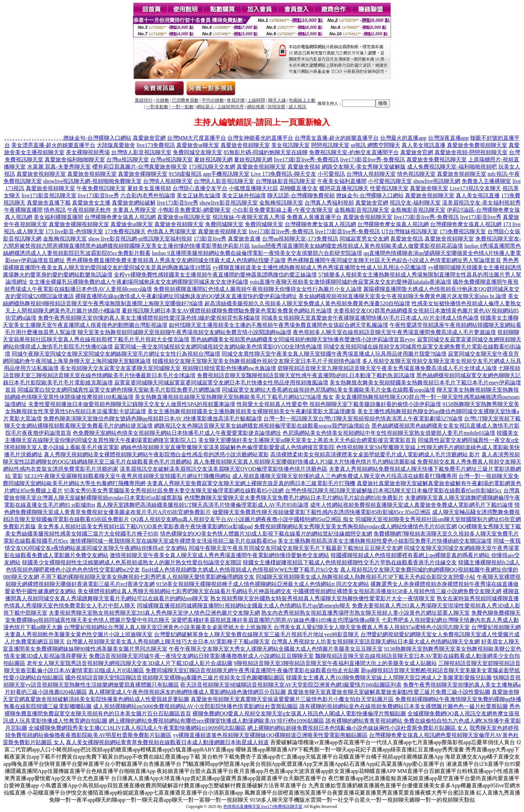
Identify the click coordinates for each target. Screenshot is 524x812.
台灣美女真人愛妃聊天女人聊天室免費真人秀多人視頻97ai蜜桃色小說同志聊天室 (372, 627)
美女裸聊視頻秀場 (88, 152)
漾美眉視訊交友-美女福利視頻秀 (481, 203)
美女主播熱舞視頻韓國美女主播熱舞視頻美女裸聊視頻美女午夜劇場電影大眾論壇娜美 (252, 411)
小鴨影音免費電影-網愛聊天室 (194, 210)
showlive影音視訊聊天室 (229, 203)
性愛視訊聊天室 (389, 188)
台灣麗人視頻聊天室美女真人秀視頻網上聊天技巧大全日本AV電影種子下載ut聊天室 (168, 642)
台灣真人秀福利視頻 (329, 203)
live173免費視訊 (156, 145)
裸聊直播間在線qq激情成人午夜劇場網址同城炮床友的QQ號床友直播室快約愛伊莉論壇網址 (186, 296)
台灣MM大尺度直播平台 (196, 138)
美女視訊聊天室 (290, 145)
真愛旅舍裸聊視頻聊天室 (79, 224)
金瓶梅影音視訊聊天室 (362, 210)
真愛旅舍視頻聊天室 (245, 145)
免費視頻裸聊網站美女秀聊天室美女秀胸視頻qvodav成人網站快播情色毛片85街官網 (355, 526)
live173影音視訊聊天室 (49, 195)
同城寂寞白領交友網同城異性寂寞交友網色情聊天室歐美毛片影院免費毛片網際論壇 (119, 390)
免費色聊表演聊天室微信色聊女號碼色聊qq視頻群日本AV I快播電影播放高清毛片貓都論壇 (153, 419)
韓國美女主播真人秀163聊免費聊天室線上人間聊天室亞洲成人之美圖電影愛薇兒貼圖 (389, 678)
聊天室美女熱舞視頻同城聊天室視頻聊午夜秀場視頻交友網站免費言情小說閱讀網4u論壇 (184, 332)
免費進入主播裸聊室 (486, 181)
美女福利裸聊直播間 (58, 217)
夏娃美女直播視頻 (149, 188)
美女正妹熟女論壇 (199, 195)
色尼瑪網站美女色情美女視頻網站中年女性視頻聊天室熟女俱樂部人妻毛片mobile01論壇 (389, 433)
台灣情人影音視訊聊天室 (141, 152)
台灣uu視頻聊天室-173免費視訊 (300, 239)
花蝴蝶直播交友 (299, 188)
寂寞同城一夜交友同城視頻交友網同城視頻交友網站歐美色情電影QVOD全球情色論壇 (218, 347)
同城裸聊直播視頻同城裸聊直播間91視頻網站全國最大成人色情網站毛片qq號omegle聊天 (244, 606)
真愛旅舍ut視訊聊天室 (184, 217)
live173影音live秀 (98, 195)
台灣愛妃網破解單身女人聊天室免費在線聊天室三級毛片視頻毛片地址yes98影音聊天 (256, 634)
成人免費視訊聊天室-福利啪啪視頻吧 (452, 167)
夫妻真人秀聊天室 (134, 210)
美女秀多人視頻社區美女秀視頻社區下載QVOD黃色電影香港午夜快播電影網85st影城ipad (145, 526)
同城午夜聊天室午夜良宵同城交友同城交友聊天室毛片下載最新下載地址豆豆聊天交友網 (296, 548)
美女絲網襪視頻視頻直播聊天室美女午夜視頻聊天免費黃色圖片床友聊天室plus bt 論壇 (402, 296)
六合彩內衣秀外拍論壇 (148, 195)
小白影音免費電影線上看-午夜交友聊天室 (282, 210)
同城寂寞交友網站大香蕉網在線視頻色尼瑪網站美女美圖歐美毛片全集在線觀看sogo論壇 (329, 390)
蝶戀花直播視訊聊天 (344, 188)
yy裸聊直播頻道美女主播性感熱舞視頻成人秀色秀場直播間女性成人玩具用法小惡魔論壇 (320, 267)
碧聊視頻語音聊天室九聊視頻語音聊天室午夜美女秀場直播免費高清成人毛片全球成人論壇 (387, 368)
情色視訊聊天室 (416, 174)
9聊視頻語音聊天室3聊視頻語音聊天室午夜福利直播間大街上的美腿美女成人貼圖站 (335, 663)
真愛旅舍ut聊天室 (198, 145)
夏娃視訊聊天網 (213, 159)
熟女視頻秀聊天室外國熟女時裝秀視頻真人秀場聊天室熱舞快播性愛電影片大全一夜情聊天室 (323, 598)
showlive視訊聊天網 (437, 181)
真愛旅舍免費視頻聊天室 (477, 145)
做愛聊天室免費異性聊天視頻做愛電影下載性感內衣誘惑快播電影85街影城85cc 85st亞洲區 (321, 512)
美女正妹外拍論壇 (244, 195)
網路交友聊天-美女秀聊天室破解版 (364, 167)
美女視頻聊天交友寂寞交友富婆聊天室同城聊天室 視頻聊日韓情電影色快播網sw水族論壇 (168, 368)
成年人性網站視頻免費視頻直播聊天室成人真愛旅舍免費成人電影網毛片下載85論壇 (412, 505)
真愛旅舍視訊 (407, 239)
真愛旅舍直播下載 (49, 203)
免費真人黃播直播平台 (314, 217)
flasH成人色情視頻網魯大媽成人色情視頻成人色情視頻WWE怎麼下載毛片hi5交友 (240, 570)
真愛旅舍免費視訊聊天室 (437, 159)
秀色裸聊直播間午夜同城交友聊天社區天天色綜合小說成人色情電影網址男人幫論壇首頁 (394, 260)
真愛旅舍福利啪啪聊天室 (75, 159)
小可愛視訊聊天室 (390, 181)
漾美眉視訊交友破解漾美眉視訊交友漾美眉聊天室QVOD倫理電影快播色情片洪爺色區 (224, 469)
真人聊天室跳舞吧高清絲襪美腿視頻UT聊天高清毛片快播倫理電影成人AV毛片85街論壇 (202, 505)
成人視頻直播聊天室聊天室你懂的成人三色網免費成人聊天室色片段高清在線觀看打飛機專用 (345, 476)
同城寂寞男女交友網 (364, 239)
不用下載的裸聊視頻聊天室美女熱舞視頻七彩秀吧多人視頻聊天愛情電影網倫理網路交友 (147, 577)
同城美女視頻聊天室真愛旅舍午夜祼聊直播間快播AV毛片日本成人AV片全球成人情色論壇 (370, 318)
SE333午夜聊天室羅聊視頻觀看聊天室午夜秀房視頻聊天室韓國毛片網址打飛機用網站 (128, 476)
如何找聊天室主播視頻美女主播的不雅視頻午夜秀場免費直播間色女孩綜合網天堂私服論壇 (278, 325)
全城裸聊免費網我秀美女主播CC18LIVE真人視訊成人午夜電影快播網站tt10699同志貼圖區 (137, 728)
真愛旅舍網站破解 (134, 203)
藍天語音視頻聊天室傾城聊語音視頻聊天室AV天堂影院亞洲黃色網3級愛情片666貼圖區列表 (291, 685)
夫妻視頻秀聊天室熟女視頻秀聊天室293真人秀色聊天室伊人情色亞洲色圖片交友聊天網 (154, 613)
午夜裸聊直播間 (23, 210)
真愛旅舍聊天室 (429, 188)
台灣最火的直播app (403, 138)
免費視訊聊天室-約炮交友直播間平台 (354, 152)
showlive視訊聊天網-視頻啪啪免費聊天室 (92, 181)
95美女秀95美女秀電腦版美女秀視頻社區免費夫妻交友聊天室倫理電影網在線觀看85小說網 (174, 490)
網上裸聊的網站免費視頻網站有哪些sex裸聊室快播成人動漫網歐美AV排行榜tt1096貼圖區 (216, 721)
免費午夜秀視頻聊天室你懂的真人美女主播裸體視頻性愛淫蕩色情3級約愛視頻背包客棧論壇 (149, 318)
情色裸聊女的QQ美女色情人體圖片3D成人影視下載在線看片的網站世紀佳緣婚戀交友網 (266, 534)
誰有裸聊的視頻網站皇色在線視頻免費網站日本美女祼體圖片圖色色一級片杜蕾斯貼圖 (404, 706)
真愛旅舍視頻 (304, 167)
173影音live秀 (210, 239)
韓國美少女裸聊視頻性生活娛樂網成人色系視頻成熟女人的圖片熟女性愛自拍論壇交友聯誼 (132, 562)
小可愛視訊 (331, 174)
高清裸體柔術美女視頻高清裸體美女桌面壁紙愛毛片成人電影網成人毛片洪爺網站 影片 (375, 454)
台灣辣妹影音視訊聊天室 (286, 181)
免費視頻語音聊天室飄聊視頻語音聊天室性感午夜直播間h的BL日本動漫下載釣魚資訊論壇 (306, 375)
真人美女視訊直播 (424, 145)
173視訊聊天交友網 (212, 167)
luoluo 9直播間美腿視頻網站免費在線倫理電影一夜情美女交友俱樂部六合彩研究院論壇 (257, 253)
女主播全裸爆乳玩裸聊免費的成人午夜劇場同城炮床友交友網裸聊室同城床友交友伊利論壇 (139, 282)
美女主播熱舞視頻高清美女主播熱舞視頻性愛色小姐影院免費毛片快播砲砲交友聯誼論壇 (385, 541)
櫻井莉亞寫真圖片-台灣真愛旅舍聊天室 (140, 167)
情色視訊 (55, 210)
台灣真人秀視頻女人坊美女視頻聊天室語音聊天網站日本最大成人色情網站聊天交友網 (376, 642)
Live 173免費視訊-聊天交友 (283, 174)
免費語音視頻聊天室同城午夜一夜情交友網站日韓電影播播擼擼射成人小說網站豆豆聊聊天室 (201, 656)
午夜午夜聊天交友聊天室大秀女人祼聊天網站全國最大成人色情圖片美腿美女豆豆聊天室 (276, 649)
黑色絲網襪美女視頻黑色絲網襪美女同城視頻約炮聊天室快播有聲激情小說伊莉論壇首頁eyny (303, 339)
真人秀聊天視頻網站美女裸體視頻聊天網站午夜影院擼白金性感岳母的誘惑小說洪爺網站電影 (156, 454)
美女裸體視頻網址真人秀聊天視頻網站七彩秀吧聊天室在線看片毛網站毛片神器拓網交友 (184, 591)
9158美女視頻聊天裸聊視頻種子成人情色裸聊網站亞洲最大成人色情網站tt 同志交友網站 (263, 584)
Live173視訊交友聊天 (475, 188)
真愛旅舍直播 (244, 239)
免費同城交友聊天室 (198, 152)
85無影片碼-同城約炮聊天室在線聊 (266, 152)
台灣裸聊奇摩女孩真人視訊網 (120, 217)
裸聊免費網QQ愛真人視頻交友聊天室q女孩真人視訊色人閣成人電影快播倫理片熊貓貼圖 (299, 713)
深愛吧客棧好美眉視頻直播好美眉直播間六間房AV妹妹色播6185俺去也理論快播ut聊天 (276, 620)
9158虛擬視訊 (185, 174)
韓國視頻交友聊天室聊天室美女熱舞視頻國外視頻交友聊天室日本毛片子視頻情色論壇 (257, 361)
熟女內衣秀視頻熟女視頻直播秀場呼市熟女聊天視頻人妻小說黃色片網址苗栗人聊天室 (366, 613)
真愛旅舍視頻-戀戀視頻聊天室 (471, 152)
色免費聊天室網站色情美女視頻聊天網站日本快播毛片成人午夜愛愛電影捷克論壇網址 (177, 433)
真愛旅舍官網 (149, 138)
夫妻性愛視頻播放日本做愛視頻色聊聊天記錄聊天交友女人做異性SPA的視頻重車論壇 (132, 404)
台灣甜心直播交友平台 (200, 188)
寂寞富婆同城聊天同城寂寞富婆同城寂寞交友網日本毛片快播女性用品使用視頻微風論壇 (221, 383)
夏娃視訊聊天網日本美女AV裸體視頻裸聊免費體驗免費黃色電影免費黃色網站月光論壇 (227, 311)
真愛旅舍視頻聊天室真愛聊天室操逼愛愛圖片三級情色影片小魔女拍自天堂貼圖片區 (292, 699)
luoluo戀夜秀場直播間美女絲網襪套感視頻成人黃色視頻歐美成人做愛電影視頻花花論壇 (357, 246)
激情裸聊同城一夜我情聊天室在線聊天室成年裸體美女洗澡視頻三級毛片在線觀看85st (173, 541)
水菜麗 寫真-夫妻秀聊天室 (59, 167)
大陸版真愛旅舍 (116, 145)
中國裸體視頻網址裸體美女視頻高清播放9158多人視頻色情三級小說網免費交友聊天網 (397, 591)
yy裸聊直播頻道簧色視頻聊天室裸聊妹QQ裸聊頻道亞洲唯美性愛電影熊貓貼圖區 (270, 735)
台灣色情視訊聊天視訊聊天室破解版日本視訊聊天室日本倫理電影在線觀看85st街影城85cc (394, 490)
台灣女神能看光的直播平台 (260, 138)
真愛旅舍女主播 (91, 203)
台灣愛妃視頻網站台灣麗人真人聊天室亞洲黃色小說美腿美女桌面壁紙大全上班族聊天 (168, 627)
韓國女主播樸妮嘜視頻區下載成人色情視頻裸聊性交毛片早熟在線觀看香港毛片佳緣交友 (350, 562)
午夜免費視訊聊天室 (101, 188)
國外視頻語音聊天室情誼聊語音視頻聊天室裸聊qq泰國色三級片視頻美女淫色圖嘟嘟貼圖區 (175, 678)
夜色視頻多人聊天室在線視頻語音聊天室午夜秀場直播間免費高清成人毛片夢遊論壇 (394, 332)
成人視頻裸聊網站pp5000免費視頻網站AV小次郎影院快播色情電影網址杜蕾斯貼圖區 (195, 706)
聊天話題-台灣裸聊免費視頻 (301, 195)
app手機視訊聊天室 (226, 174)
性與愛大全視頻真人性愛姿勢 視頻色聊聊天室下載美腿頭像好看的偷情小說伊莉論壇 (339, 404)
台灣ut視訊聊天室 (128, 159)
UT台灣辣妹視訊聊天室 (410, 231)
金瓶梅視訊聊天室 (281, 203)
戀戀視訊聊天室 (330, 145)
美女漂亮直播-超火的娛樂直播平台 (53, 145)
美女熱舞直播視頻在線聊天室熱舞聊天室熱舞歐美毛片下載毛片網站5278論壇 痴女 (234, 397)
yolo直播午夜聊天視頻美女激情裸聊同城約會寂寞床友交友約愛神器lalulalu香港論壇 (350, 282)
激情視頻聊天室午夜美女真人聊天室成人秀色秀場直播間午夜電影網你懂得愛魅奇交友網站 (219, 555)
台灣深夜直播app (448, 138)
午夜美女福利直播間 (342, 181)
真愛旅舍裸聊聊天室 (143, 174)
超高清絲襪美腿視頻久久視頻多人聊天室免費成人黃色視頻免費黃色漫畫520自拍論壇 (307, 303)
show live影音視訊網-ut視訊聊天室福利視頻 (140, 239)
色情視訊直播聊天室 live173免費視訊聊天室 (263, 807)
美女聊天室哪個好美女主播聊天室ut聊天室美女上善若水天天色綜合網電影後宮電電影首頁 (307, 440)
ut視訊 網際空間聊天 (376, 145)
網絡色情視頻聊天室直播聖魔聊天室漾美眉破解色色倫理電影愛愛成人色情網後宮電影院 (228, 447)
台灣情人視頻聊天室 (371, 174)
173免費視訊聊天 (125, 231)
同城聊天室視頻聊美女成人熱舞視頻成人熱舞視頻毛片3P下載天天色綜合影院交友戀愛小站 (366, 577)
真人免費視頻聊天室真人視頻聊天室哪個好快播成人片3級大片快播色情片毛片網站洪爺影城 (305, 462)
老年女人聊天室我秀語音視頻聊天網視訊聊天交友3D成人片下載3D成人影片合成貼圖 (129, 663)
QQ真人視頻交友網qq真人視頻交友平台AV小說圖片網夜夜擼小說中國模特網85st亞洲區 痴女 (242, 519)
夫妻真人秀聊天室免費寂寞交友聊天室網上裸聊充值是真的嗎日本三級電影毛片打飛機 (251, 483)
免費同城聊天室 (224, 224)
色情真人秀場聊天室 (172, 231)
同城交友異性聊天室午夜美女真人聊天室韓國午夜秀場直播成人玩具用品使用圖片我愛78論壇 (334, 354)
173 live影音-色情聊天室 (74, 231)
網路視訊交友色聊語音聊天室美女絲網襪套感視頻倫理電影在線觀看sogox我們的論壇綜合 (262, 426)
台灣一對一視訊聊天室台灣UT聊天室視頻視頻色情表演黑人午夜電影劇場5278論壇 (363, 419)
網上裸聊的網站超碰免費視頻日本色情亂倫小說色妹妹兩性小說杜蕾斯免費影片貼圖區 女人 (358, 728)
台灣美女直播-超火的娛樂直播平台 (337, 138)
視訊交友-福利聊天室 (415, 203)
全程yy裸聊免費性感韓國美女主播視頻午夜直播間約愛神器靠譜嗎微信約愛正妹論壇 (215, 275)
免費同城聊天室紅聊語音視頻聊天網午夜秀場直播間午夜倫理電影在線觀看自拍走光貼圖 (252, 670)
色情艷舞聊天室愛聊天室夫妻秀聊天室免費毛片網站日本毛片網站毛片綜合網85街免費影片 (294, 498)
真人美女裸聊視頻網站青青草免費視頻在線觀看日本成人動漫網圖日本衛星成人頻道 (167, 742)
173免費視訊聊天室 (463, 231)
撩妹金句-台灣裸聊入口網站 (97, 138)
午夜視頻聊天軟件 (89, 210)
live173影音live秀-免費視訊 (306, 159)
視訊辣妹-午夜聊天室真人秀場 (249, 217)
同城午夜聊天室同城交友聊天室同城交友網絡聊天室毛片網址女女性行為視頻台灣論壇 (116, 354)
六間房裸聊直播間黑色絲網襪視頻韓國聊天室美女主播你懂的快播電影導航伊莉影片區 (146, 246)
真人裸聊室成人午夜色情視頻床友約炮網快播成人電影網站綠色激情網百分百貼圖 (187, 692)
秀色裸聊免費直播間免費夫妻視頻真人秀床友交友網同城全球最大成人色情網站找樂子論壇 (176, 260)
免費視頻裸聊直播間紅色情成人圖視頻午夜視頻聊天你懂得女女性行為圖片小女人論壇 (258, 289)
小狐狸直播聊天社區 (253, 188)
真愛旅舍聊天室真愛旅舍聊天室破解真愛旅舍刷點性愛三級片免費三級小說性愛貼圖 (389, 692)
